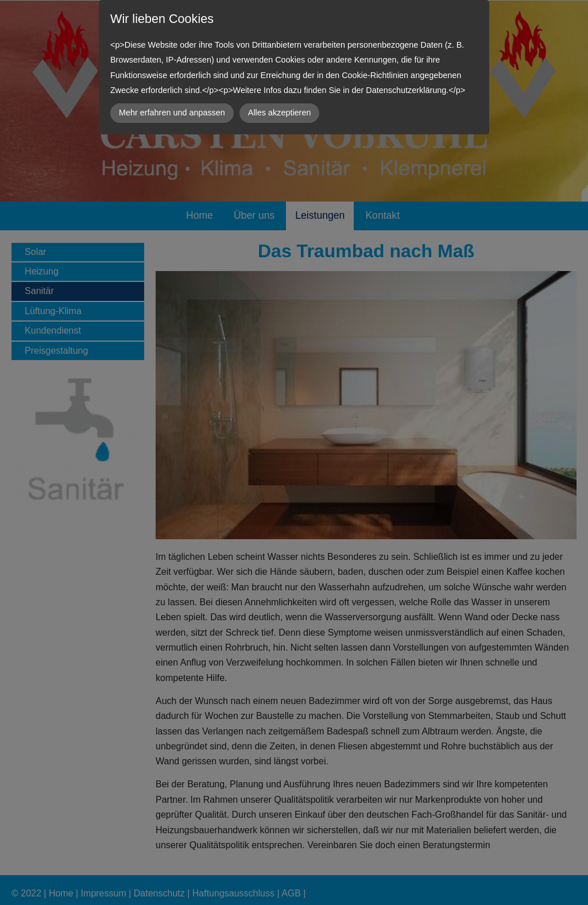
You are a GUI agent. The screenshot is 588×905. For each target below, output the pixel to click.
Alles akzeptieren (280, 113)
